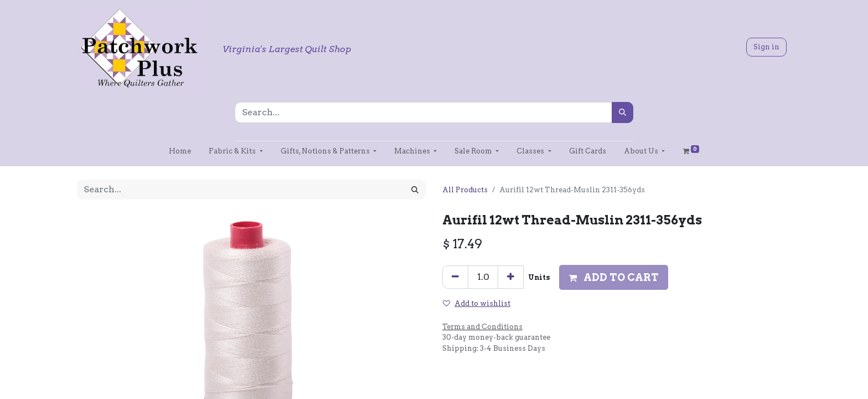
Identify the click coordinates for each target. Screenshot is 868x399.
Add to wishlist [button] (477, 303)
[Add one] (511, 277)
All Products (465, 190)
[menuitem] (180, 151)
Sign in (766, 47)
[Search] (622, 112)
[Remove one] (455, 277)
